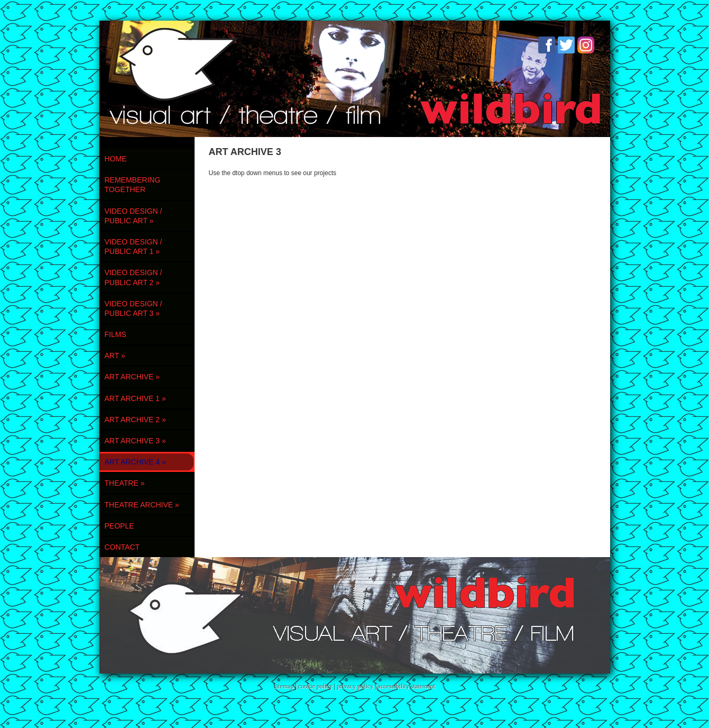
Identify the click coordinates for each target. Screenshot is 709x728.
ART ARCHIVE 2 (135, 420)
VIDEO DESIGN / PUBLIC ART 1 (133, 247)
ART (115, 356)
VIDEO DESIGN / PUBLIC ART (133, 216)
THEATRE (125, 483)
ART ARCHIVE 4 (135, 462)
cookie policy (315, 686)
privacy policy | (357, 686)
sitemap (284, 686)
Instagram (586, 45)
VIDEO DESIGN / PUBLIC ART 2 (133, 277)
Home (116, 159)
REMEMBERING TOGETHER (133, 185)
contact (122, 547)
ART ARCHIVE (132, 377)
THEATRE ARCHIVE (142, 505)
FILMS (116, 334)
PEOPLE (119, 526)
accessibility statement (407, 686)
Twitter (566, 45)
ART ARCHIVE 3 (135, 441)
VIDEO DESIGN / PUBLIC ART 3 (133, 308)
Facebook (547, 45)
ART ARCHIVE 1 (135, 398)
